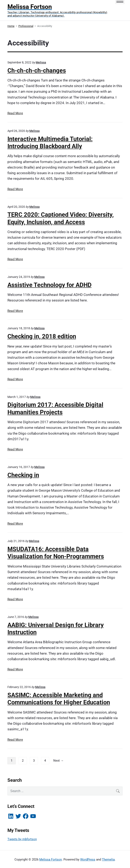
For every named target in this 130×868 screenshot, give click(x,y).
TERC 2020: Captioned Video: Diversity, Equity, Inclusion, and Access (61, 218)
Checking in (23, 475)
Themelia (108, 859)
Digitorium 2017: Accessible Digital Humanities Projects (55, 408)
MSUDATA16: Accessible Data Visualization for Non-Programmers (56, 553)
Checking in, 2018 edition (42, 336)
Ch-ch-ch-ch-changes (37, 71)
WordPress (88, 859)
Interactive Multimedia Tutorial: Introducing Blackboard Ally (50, 143)
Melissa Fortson (51, 859)
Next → (58, 761)
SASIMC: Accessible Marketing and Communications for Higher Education (59, 699)
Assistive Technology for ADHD (49, 285)
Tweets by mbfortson (22, 839)
